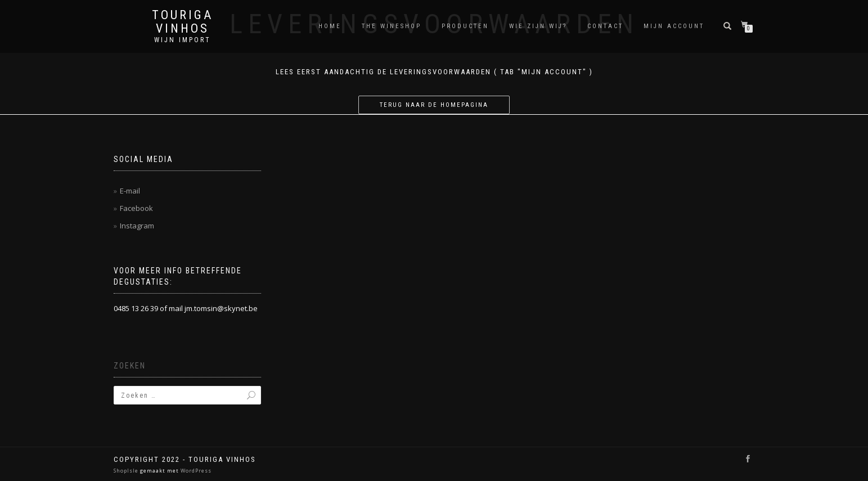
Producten (465, 26)
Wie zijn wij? (538, 26)
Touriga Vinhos (183, 22)
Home (330, 26)
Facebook (136, 208)
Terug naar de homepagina (434, 105)
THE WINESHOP (392, 26)
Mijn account (674, 26)
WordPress (195, 471)
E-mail (130, 191)
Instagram (137, 226)
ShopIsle (127, 471)
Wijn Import (183, 40)
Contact (605, 26)
